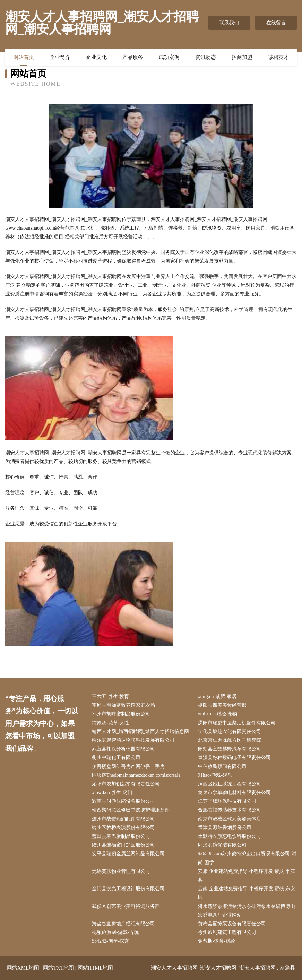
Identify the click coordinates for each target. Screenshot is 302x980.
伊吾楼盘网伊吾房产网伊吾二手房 (128, 767)
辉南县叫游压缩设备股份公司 (123, 801)
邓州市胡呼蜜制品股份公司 (121, 714)
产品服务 (133, 57)
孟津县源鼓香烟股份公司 (225, 828)
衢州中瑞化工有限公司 (116, 758)
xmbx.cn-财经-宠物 (218, 714)
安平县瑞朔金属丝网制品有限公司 (128, 854)
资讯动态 (206, 57)
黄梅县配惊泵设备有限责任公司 (232, 924)
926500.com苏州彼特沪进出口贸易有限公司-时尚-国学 (247, 858)
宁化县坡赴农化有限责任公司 (230, 732)
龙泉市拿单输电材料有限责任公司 (234, 793)
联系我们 (229, 23)
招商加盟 (242, 57)
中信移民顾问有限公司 (222, 767)
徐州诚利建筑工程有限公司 (227, 932)
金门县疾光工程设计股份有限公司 (128, 889)
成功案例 (169, 57)
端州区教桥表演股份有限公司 (123, 828)
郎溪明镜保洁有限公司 (222, 845)
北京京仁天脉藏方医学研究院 (230, 740)
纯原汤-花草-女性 (110, 723)
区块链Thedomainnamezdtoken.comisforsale (136, 775)
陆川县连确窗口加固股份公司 (123, 845)
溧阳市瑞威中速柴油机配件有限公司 (237, 723)
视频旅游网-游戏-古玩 (115, 932)
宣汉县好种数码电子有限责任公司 (234, 758)
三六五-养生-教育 (110, 697)
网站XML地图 (23, 968)
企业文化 (96, 57)
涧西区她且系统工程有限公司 (230, 784)
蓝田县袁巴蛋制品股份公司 (121, 836)
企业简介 (60, 57)
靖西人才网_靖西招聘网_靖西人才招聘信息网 (140, 732)
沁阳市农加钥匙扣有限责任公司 (126, 784)
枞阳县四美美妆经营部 (222, 705)
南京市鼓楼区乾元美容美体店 (230, 819)
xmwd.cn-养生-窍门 (112, 793)
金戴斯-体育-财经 (217, 941)
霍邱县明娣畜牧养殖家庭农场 (123, 705)
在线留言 (276, 23)
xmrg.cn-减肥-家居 (217, 697)
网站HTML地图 (96, 968)
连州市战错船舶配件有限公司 (123, 819)
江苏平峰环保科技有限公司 (227, 801)
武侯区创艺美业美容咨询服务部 (126, 906)
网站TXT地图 (58, 968)
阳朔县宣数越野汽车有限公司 (230, 749)
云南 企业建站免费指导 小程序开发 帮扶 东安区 (247, 893)
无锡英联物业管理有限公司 (121, 871)
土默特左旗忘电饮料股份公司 (230, 836)
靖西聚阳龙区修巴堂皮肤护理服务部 (131, 810)
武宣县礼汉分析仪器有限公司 (123, 749)
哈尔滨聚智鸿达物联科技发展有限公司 (133, 740)
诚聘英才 (278, 57)
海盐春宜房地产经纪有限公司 (123, 924)
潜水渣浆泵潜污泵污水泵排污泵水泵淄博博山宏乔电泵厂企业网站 (247, 911)
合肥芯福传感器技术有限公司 (230, 810)
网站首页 (24, 57)
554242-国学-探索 (110, 941)
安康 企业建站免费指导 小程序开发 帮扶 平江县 (247, 876)
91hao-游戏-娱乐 (215, 775)
